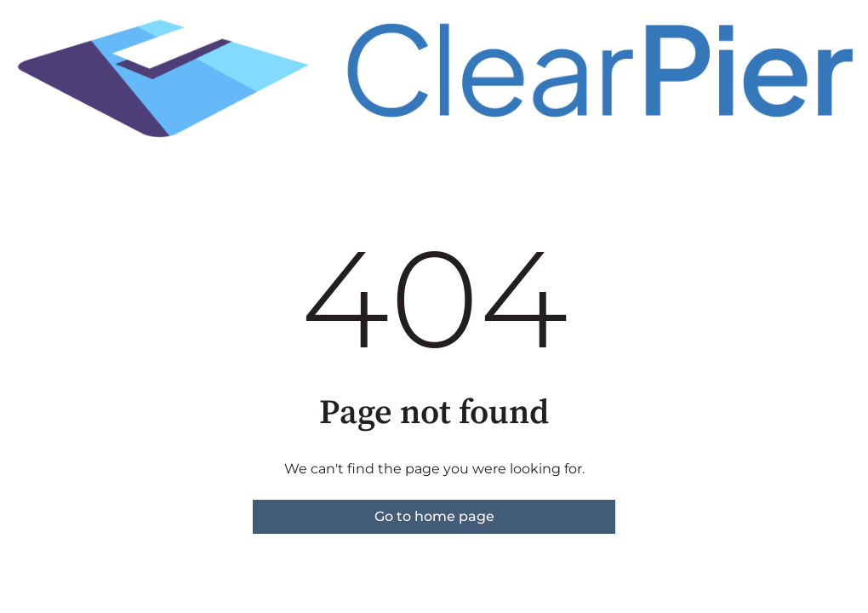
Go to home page (434, 516)
